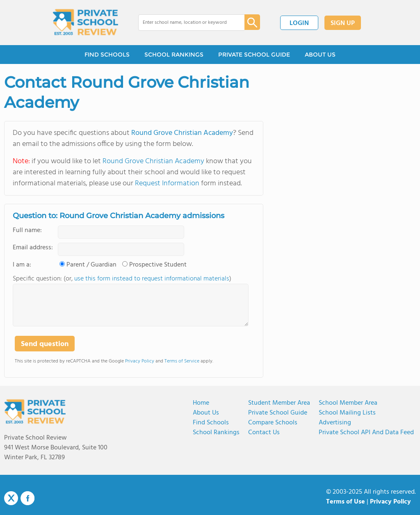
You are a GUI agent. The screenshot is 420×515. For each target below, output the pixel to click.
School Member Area (348, 403)
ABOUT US (320, 55)
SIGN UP (343, 23)
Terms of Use (346, 502)
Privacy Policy (140, 361)
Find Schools (211, 423)
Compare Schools (273, 423)
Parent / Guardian (91, 265)
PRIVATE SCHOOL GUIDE (254, 55)
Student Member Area (279, 403)
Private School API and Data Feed (366, 433)
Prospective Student (158, 265)
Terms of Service (182, 361)
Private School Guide (278, 413)
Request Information (167, 183)
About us (206, 413)
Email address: (33, 248)
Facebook (27, 498)
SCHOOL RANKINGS (174, 55)
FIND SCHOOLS (107, 55)
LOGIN (299, 23)
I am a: (22, 265)
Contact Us (264, 433)
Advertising (335, 423)
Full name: (27, 230)
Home (201, 403)
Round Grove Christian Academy (182, 133)
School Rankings (216, 433)
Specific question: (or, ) (122, 279)
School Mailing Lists (347, 413)
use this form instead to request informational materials (152, 279)
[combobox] (186, 23)
